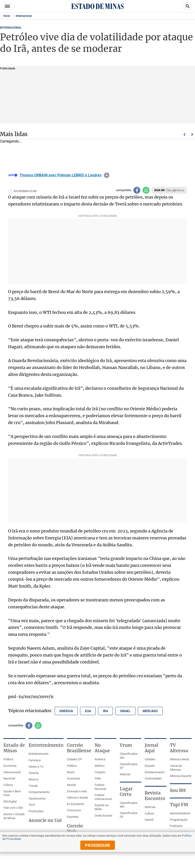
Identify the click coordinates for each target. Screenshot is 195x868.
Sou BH (178, 790)
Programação (179, 820)
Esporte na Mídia (102, 807)
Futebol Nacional (100, 787)
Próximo (192, 134)
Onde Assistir (103, 816)
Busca (188, 6)
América (100, 759)
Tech (32, 805)
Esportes (73, 817)
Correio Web (75, 829)
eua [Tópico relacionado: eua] (88, 711)
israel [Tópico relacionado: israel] (125, 711)
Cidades (150, 759)
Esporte (150, 766)
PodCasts (176, 826)
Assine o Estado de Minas (14, 816)
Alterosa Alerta (179, 759)
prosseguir (97, 845)
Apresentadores (180, 813)
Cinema (34, 773)
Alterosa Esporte (181, 776)
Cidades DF (74, 759)
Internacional (24, 16)
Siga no (159, 190)
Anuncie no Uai (45, 820)
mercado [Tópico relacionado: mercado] (150, 711)
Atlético (100, 766)
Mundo (71, 785)
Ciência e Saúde (77, 798)
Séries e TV (36, 767)
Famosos (35, 760)
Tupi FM (179, 805)
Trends (33, 786)
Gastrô (149, 820)
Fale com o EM (13, 808)
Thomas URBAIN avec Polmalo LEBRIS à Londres (61, 175)
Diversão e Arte (77, 791)
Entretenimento (39, 754)
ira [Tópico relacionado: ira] (105, 711)
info (107, 175)
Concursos (74, 810)
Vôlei (98, 778)
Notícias (125, 774)
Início (7, 16)
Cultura (8, 785)
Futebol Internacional (103, 797)
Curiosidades (153, 778)
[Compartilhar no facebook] (137, 190)
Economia (10, 766)
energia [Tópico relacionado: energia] (66, 711)
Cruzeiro (100, 772)
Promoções (36, 811)
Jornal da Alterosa (176, 768)
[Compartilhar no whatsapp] (146, 190)
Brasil (71, 772)
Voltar (184, 134)
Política (8, 759)
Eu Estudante (75, 804)
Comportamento (39, 792)
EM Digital (10, 801)
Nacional (9, 778)
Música (33, 779)
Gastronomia (37, 798)
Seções (7, 6)
